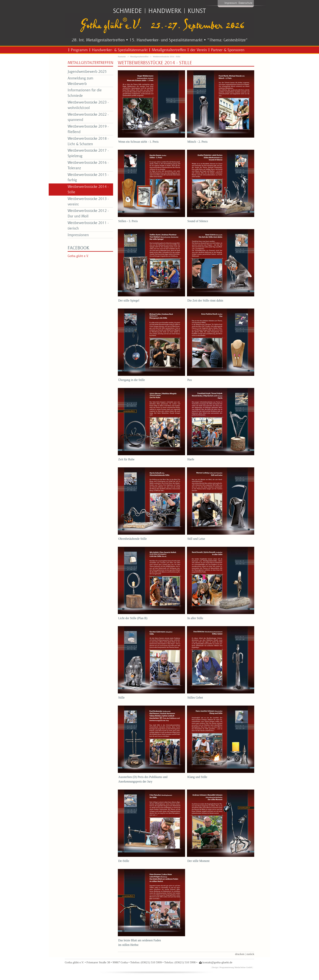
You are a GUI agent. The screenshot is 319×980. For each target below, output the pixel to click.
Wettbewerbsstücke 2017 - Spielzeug (88, 153)
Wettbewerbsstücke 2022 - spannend (88, 117)
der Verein (199, 50)
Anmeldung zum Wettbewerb (80, 81)
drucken (240, 954)
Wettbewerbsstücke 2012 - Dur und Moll (88, 213)
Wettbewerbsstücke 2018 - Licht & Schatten (88, 141)
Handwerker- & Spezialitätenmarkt (120, 50)
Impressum (231, 3)
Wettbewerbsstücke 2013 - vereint (88, 201)
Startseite (122, 56)
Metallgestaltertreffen (169, 50)
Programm (79, 50)
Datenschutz (245, 3)
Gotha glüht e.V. (78, 256)
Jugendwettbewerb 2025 (87, 71)
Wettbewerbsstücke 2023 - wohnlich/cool (88, 105)
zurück (250, 954)
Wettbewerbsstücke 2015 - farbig (88, 177)
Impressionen (78, 235)
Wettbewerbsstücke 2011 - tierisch (88, 225)
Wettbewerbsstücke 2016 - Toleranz (88, 165)
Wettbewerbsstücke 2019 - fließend (88, 129)
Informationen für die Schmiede (85, 93)
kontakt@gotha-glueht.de (217, 962)
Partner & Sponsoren (228, 50)
